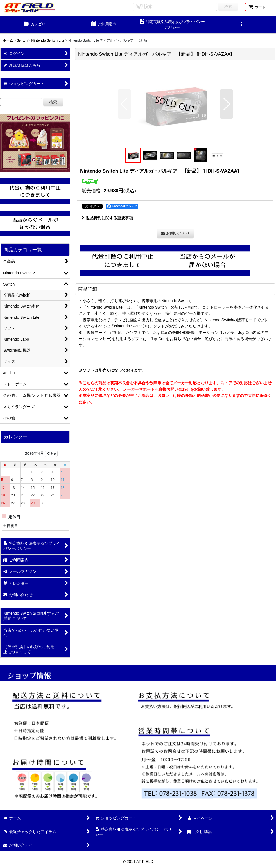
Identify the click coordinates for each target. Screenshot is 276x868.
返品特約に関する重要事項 (107, 218)
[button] (242, 25)
